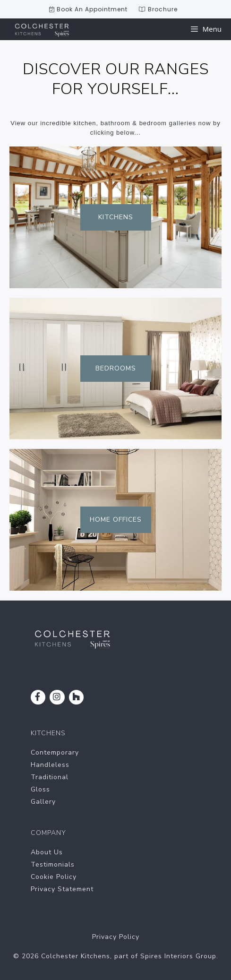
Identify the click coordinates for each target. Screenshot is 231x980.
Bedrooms (116, 368)
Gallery (43, 802)
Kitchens (116, 217)
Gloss (40, 789)
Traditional (50, 777)
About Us (47, 852)
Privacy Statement (62, 889)
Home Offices (116, 520)
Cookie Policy (54, 877)
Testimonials (53, 864)
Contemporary (55, 752)
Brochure (158, 9)
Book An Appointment (88, 9)
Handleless (50, 765)
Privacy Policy (116, 937)
